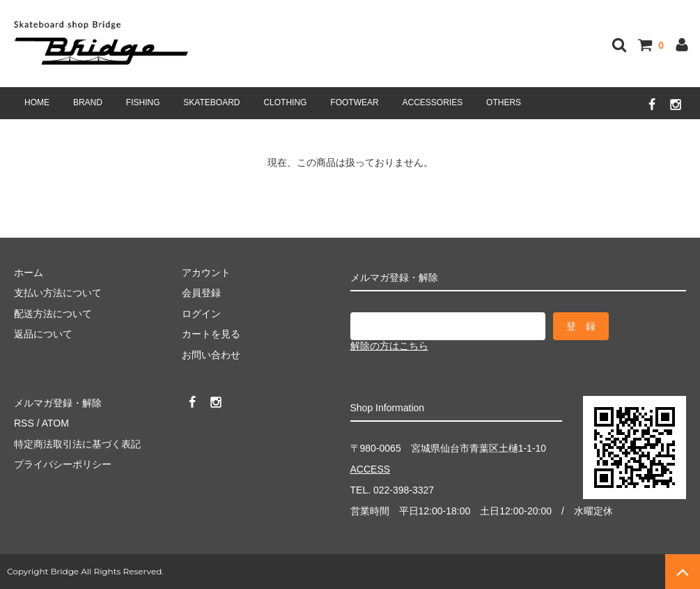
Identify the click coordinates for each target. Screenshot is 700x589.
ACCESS (371, 469)
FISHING (143, 102)
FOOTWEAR (354, 102)
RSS (24, 423)
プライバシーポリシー (63, 464)
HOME (37, 102)
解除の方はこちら (389, 346)
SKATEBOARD (211, 102)
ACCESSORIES (433, 102)
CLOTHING (285, 102)
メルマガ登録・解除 (58, 403)
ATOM (55, 423)
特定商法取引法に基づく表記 (77, 444)
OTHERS (504, 102)
